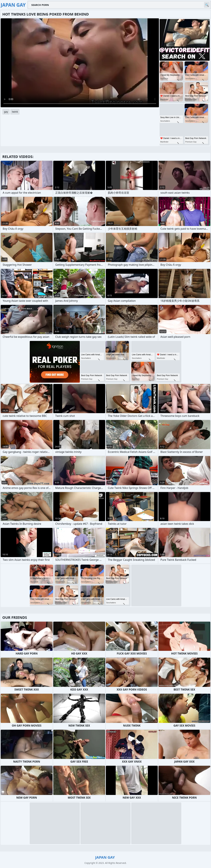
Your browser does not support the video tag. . (80, 63)
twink (15, 112)
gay (6, 112)
